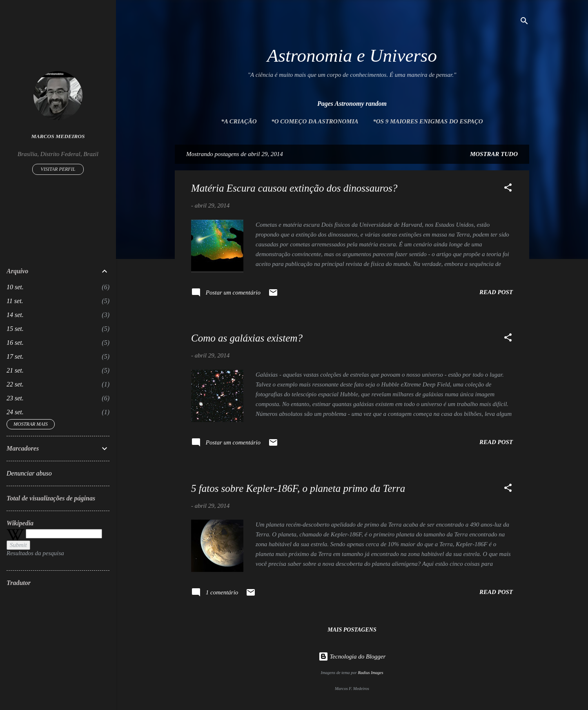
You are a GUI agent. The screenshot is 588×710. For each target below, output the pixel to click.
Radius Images (370, 673)
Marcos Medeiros (58, 136)
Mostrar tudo (494, 154)
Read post (496, 292)
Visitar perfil (58, 169)
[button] (508, 189)
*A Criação (239, 121)
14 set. (15, 315)
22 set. (15, 384)
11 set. (15, 301)
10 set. (15, 287)
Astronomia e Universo (352, 56)
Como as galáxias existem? (247, 338)
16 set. (15, 343)
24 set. (15, 412)
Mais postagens (352, 630)
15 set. (15, 329)
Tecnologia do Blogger (352, 656)
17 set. (15, 356)
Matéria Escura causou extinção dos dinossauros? (294, 188)
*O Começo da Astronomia (315, 121)
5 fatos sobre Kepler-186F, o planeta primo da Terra (298, 488)
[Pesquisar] (524, 22)
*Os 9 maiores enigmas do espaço (428, 121)
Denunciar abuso (29, 473)
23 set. (15, 398)
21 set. (15, 370)
